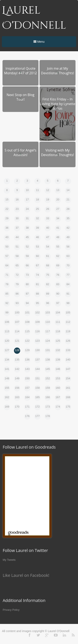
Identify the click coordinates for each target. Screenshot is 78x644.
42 (68, 228)
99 (7, 312)
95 (37, 303)
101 (27, 312)
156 (17, 388)
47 (48, 237)
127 (7, 350)
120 (7, 341)
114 (17, 331)
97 (58, 303)
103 (48, 312)
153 (58, 378)
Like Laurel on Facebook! (26, 575)
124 (48, 341)
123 (37, 341)
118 (58, 331)
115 (27, 331)
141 (7, 369)
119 (68, 331)
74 (37, 275)
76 (58, 275)
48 (58, 237)
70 (68, 265)
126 (68, 341)
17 (27, 199)
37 (17, 228)
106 (7, 322)
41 (58, 228)
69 (58, 265)
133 (68, 350)
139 (58, 360)
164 (27, 397)
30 (17, 218)
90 (58, 294)
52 (27, 247)
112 (68, 322)
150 (27, 378)
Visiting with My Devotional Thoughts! (58, 153)
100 (17, 312)
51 (17, 247)
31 (27, 218)
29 (7, 218)
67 (37, 265)
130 (37, 350)
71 (7, 275)
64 (7, 265)
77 (68, 275)
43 (7, 237)
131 (48, 350)
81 (37, 284)
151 (37, 378)
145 (48, 369)
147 (68, 369)
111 (58, 322)
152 (48, 378)
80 (27, 284)
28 (68, 209)
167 (58, 397)
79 (17, 284)
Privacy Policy (11, 610)
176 (27, 416)
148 (7, 378)
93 (17, 303)
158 (37, 388)
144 (37, 369)
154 (68, 378)
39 (37, 228)
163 (17, 397)
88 (37, 294)
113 (7, 331)
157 (27, 388)
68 (48, 265)
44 (17, 237)
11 (37, 190)
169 (7, 407)
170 (17, 407)
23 (17, 209)
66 (27, 265)
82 (48, 284)
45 (27, 237)
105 (68, 312)
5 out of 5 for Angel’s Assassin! (20, 153)
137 (37, 360)
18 (37, 199)
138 (48, 360)
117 (48, 331)
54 (48, 247)
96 (48, 303)
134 (7, 360)
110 (48, 322)
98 (68, 303)
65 (17, 265)
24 (27, 209)
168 (68, 397)
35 (68, 218)
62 (58, 256)
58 (17, 256)
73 (27, 275)
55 (58, 247)
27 (58, 209)
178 (48, 416)
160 (58, 388)
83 (58, 284)
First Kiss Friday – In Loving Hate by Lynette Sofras (58, 104)
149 (17, 378)
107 (17, 322)
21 (68, 199)
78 (7, 284)
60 (37, 256)
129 (27, 350)
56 (68, 247)
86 (17, 294)
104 (58, 312)
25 (37, 209)
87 (27, 294)
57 (7, 256)
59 (27, 256)
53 (37, 247)
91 (68, 294)
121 (17, 341)
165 (37, 397)
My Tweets (9, 560)
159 (48, 388)
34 (58, 218)
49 (68, 237)
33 (48, 218)
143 (27, 369)
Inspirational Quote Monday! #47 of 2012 (20, 71)
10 (27, 190)
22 (7, 209)
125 (58, 341)
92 (7, 303)
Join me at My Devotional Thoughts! (58, 71)
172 (37, 407)
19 (48, 199)
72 (17, 275)
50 (7, 247)
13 (58, 190)
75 (48, 275)
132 (58, 350)
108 (27, 322)
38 (27, 228)
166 (48, 397)
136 (27, 360)
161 (68, 388)
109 (37, 322)
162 (7, 397)
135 (17, 360)
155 (7, 388)
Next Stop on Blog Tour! (21, 97)
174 (58, 407)
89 (48, 294)
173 (48, 407)
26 (48, 209)
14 (68, 190)
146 (58, 369)
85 (7, 294)
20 (58, 199)
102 (37, 312)
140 (68, 360)
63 (68, 256)
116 (37, 331)
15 (7, 199)
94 (27, 303)
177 (37, 416)
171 (27, 407)
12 (48, 190)
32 (37, 218)
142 (17, 369)
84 (68, 284)
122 (27, 341)
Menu (39, 42)
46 (37, 237)
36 (7, 228)
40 (48, 228)
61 (48, 256)
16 (17, 199)
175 (68, 407)
